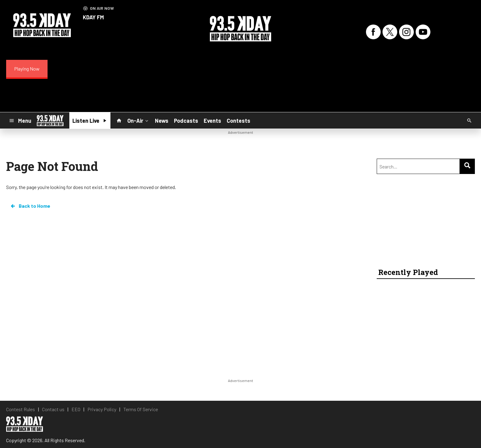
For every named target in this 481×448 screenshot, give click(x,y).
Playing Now (27, 69)
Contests (239, 121)
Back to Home (30, 206)
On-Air (138, 120)
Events (212, 121)
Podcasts (186, 121)
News (162, 121)
